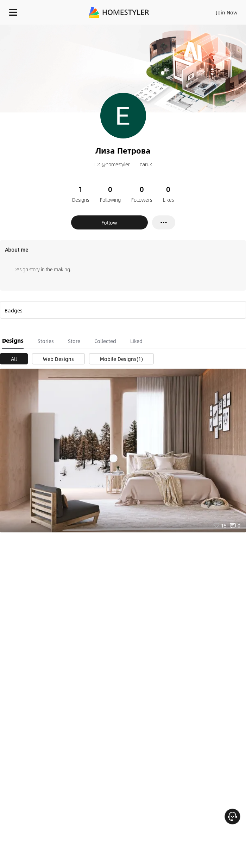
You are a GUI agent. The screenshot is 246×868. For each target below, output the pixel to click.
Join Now (227, 12)
